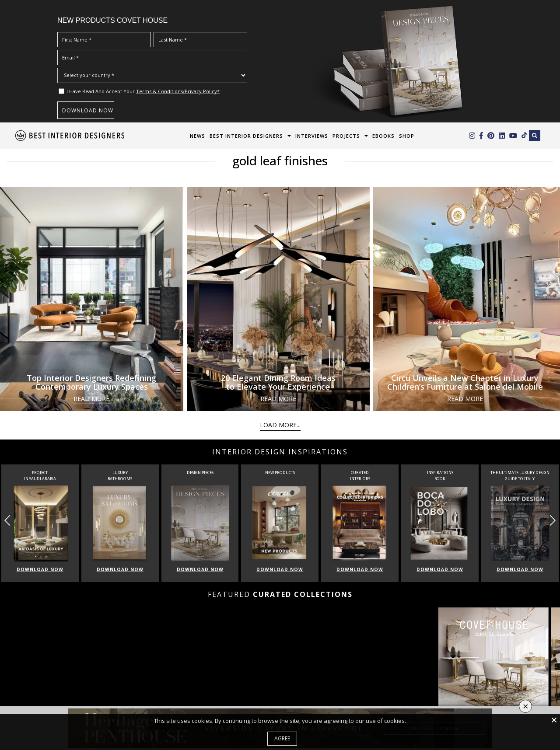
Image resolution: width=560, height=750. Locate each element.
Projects (346, 136)
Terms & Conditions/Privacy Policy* (178, 91)
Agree (282, 738)
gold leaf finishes (280, 160)
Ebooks (383, 136)
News (198, 136)
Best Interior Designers (246, 136)
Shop (407, 136)
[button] (552, 520)
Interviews (312, 136)
